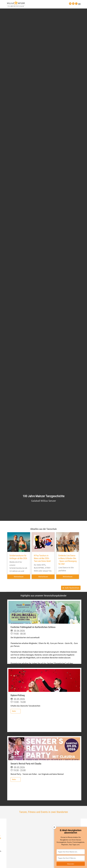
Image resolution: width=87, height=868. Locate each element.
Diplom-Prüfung (18, 695)
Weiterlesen (19, 577)
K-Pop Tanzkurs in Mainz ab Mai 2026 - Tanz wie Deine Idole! (42, 558)
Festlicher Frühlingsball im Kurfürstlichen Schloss (33, 627)
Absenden (71, 864)
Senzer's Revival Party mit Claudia (26, 764)
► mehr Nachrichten (71, 588)
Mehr (14, 711)
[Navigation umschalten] (79, 4)
